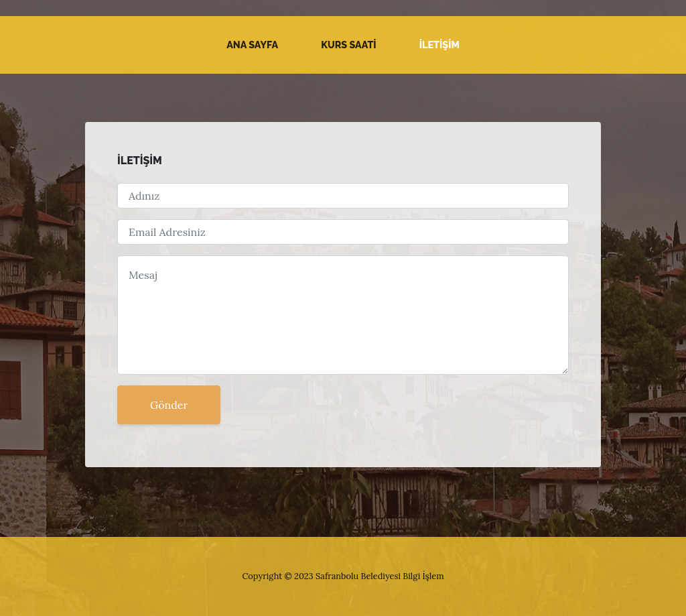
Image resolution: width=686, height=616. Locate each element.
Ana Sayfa (252, 45)
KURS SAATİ (349, 45)
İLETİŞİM (439, 45)
